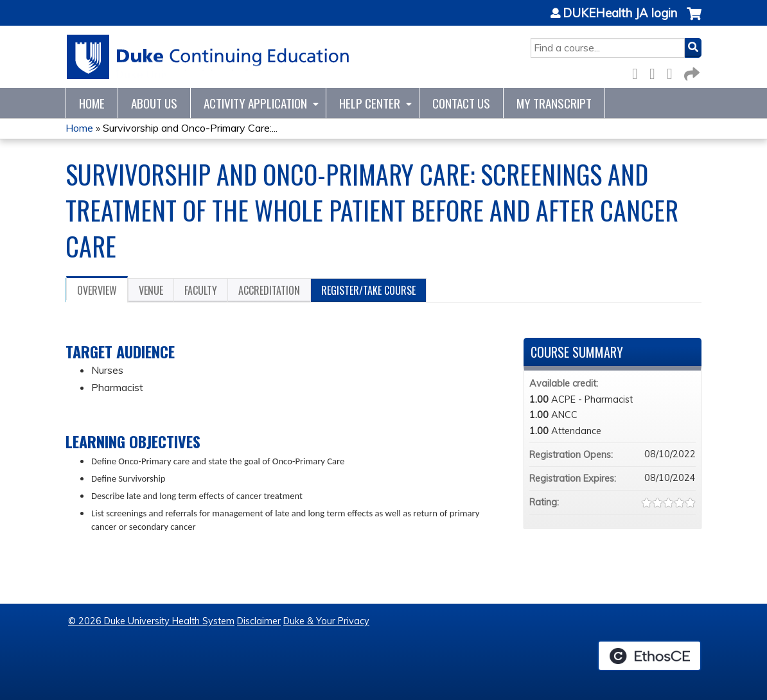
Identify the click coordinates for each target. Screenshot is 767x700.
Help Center (370, 103)
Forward (691, 72)
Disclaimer (259, 621)
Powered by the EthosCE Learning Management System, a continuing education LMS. (649, 656)
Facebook (639, 72)
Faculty (201, 290)
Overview (97, 290)
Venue (151, 290)
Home (92, 103)
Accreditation (269, 290)
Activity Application (255, 103)
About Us (154, 103)
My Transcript (554, 103)
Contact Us (461, 103)
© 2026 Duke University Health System (151, 621)
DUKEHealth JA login (620, 13)
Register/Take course (368, 290)
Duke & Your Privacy (326, 621)
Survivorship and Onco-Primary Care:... (190, 128)
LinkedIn (673, 72)
